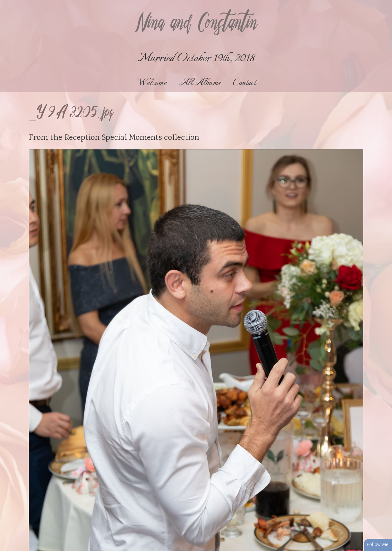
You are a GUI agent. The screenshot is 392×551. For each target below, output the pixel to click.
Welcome (152, 83)
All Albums (200, 83)
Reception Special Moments (113, 138)
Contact (244, 83)
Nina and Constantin (196, 24)
